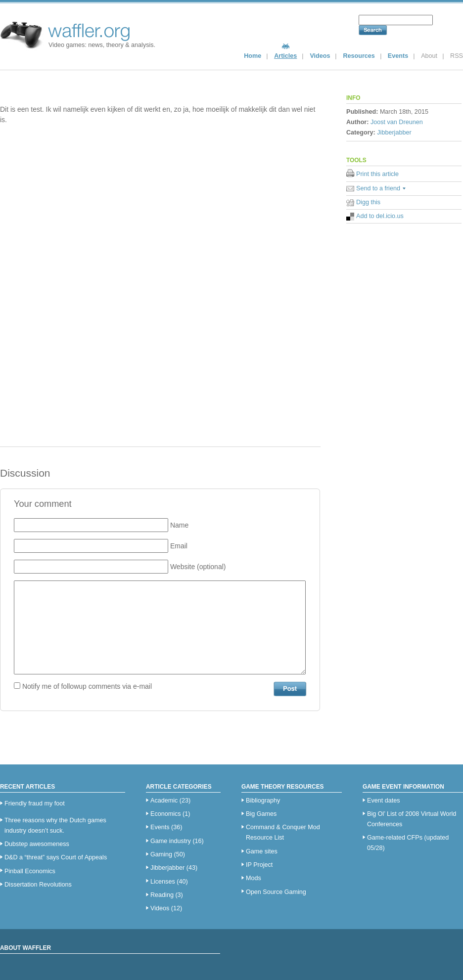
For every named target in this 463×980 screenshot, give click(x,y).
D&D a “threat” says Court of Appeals (56, 857)
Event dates (384, 801)
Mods (254, 878)
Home (253, 56)
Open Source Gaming (276, 892)
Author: (357, 122)
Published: (362, 112)
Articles (285, 56)
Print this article (377, 174)
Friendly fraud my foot (35, 803)
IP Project (259, 865)
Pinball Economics (30, 871)
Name (179, 525)
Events (398, 56)
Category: (361, 133)
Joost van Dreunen (397, 122)
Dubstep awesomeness (37, 844)
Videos (320, 56)
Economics (166, 814)
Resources (359, 56)
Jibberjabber (394, 133)
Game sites (262, 851)
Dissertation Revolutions (38, 885)
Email (179, 546)
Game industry (171, 841)
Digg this (368, 202)
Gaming (161, 854)
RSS (457, 56)
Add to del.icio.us (380, 216)
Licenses (163, 882)
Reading (162, 895)
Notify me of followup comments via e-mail (87, 686)
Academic (164, 801)
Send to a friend (378, 188)
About (429, 56)
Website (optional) (198, 567)
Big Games (261, 814)
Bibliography (263, 801)
